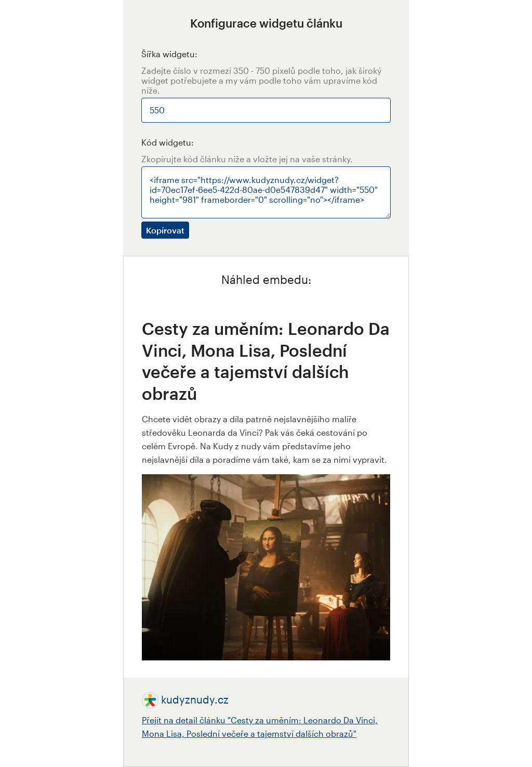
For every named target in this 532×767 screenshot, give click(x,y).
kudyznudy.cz (195, 699)
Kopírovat (165, 230)
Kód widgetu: (168, 142)
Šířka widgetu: (169, 54)
